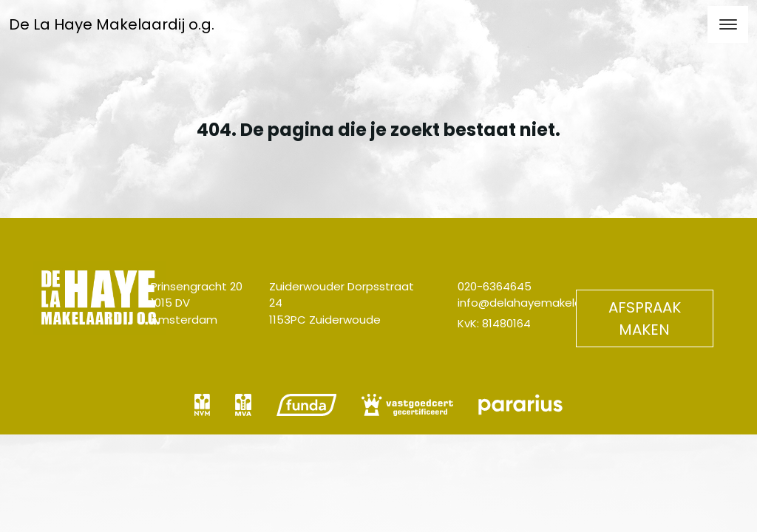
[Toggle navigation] (728, 24)
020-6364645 (495, 286)
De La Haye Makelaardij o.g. (112, 24)
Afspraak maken (645, 318)
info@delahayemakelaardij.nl (537, 303)
